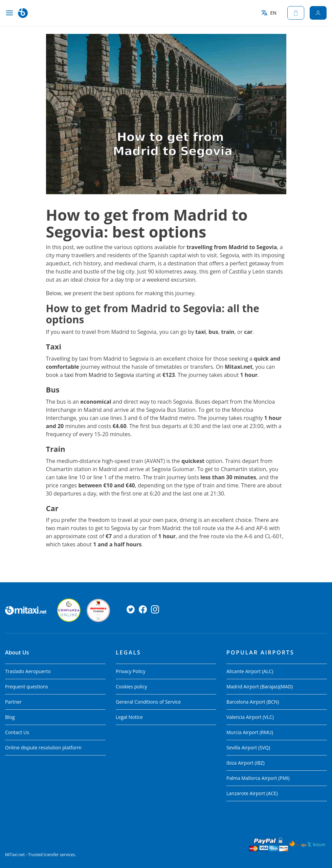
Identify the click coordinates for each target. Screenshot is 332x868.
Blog (10, 717)
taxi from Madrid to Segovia (99, 375)
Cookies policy (131, 687)
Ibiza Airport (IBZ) (246, 763)
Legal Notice (129, 717)
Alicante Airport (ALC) (250, 671)
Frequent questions (27, 687)
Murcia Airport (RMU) (250, 732)
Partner (13, 702)
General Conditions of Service (148, 702)
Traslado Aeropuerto (28, 671)
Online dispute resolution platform (43, 748)
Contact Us (17, 732)
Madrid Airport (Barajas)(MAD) (260, 687)
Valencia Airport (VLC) (250, 717)
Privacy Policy (130, 671)
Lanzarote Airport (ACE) (252, 793)
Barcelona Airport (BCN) (253, 702)
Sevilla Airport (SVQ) (248, 748)
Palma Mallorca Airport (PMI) (258, 778)
